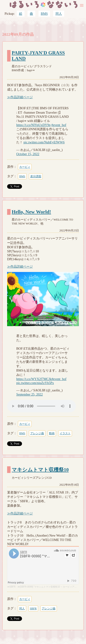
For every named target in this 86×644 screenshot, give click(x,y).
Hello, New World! (31, 212)
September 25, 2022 (30, 394)
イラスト (65, 433)
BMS (44, 14)
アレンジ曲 (37, 433)
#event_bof (59, 125)
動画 (52, 433)
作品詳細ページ (22, 97)
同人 (59, 14)
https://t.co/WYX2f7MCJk (34, 379)
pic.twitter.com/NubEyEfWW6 (44, 142)
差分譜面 (36, 176)
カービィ (25, 167)
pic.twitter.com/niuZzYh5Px (35, 383)
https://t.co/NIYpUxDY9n (33, 125)
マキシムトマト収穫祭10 (40, 470)
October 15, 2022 (28, 154)
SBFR (12, 587)
